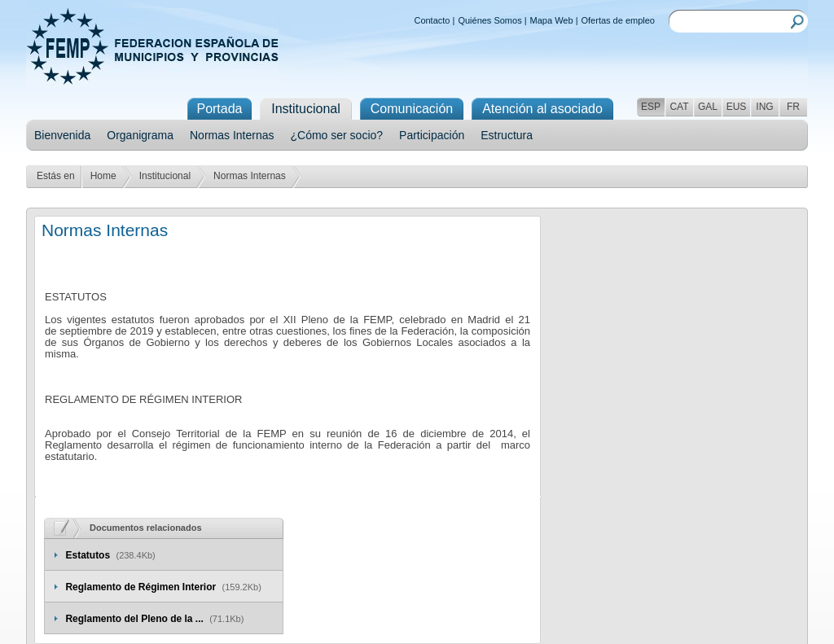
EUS (737, 107)
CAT (679, 107)
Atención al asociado (542, 109)
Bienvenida (62, 135)
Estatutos (89, 555)
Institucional (165, 176)
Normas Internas (232, 135)
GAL (708, 107)
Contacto (432, 20)
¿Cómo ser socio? (336, 135)
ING (764, 107)
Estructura (507, 135)
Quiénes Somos (489, 20)
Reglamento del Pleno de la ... (136, 619)
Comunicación (412, 109)
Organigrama (140, 135)
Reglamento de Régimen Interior (142, 587)
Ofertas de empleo (619, 20)
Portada (219, 109)
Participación (432, 135)
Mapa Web (552, 20)
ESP (651, 107)
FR (793, 107)
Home (103, 176)
